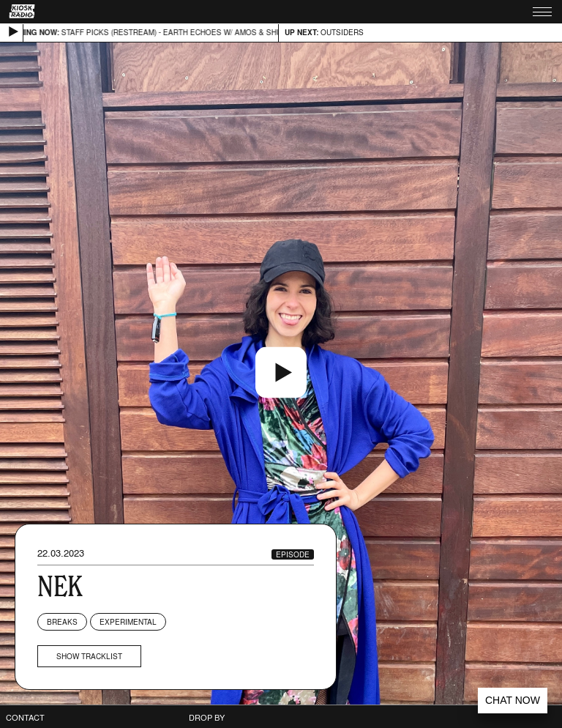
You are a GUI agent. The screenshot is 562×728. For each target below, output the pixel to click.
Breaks (62, 622)
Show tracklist (89, 656)
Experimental (128, 622)
